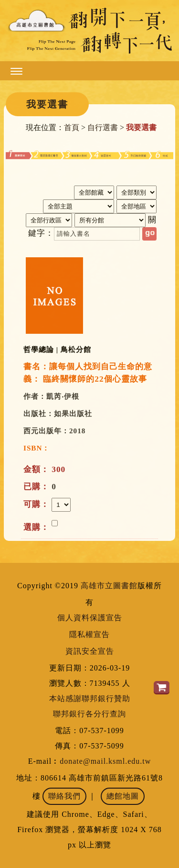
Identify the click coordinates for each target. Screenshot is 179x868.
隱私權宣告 (89, 634)
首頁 (72, 127)
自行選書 (103, 127)
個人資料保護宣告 (90, 618)
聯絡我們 (64, 796)
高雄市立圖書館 (109, 586)
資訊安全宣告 (90, 651)
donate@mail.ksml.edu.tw (105, 761)
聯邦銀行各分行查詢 (89, 714)
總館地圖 (123, 796)
